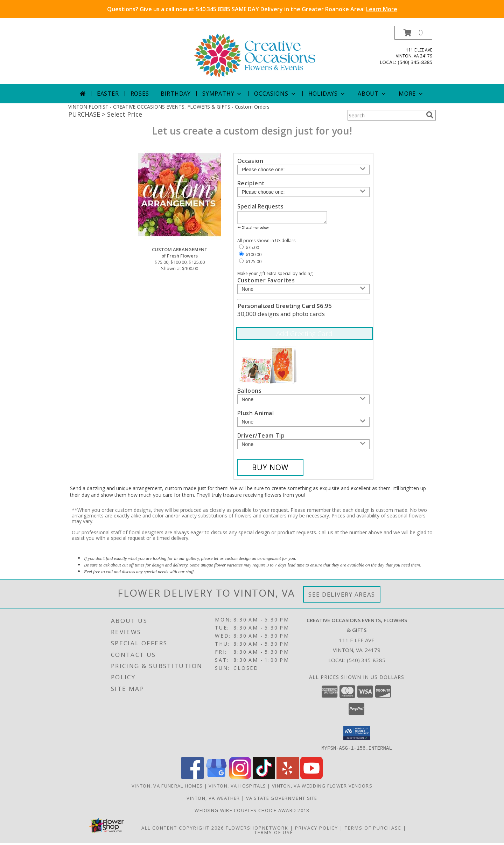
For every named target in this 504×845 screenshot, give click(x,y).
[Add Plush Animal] (303, 424)
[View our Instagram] (240, 779)
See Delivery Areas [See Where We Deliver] (342, 596)
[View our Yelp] (288, 779)
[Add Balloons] (303, 401)
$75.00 (249, 250)
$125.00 (250, 264)
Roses (140, 94)
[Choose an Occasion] (303, 170)
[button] (413, 33)
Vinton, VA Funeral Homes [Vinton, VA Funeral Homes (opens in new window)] (167, 788)
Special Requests (260, 206)
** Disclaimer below (253, 230)
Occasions (275, 94)
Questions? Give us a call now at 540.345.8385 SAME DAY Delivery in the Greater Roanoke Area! (252, 9)
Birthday (176, 94)
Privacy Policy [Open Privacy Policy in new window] (317, 830)
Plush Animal (256, 415)
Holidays (327, 94)
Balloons (250, 393)
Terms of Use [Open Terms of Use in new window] (274, 834)
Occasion (250, 161)
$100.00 (250, 257)
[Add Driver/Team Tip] (303, 446)
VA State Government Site (282, 800)
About (372, 94)
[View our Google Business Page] (216, 779)
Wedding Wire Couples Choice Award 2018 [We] (252, 812)
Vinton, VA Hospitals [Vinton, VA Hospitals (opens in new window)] (237, 788)
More (411, 94)
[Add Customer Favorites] (303, 291)
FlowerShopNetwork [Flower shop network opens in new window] (257, 830)
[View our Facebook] (192, 779)
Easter (108, 94)
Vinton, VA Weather (213, 800)
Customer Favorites (266, 282)
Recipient (251, 183)
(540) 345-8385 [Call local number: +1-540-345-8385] (415, 62)
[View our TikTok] (264, 779)
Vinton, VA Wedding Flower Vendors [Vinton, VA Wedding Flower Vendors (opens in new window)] (322, 788)
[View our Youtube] (311, 779)
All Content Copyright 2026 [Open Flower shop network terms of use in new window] (183, 830)
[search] (430, 115)
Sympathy (222, 94)
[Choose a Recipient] (303, 192)
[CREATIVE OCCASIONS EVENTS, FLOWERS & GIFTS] (255, 55)
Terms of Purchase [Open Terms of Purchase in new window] (373, 830)
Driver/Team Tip (261, 438)
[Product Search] (385, 115)
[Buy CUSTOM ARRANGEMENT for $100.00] (270, 469)
